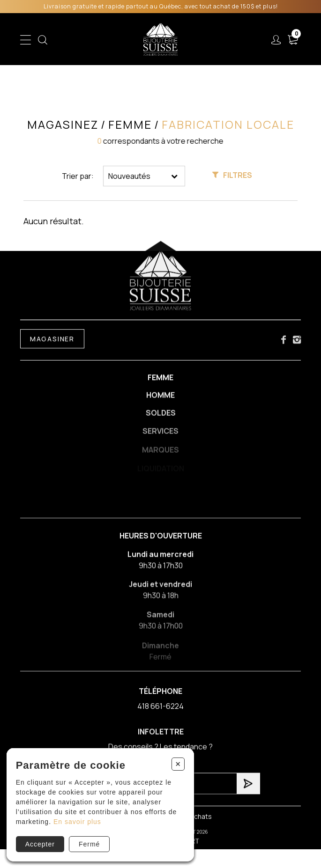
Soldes (161, 416)
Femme (160, 379)
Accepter (40, 844)
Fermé (89, 844)
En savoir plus (77, 822)
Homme (160, 397)
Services (160, 435)
